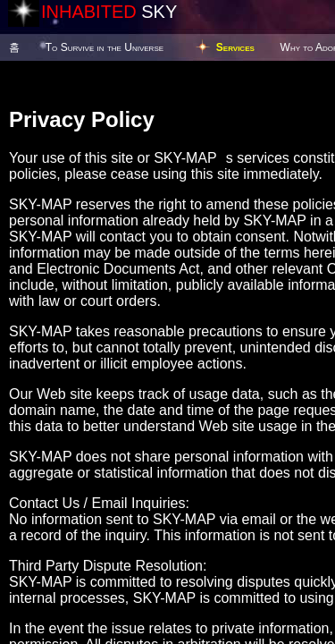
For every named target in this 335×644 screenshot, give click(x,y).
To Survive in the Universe (105, 47)
